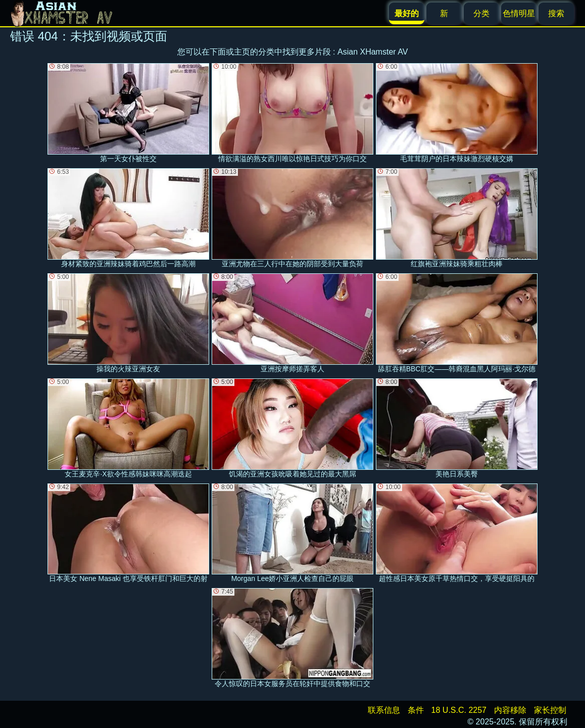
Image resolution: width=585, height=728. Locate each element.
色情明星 (519, 13)
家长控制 (550, 710)
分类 (481, 13)
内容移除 (510, 710)
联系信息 (384, 710)
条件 (416, 710)
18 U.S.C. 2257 (459, 710)
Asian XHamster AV (373, 52)
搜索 (556, 13)
